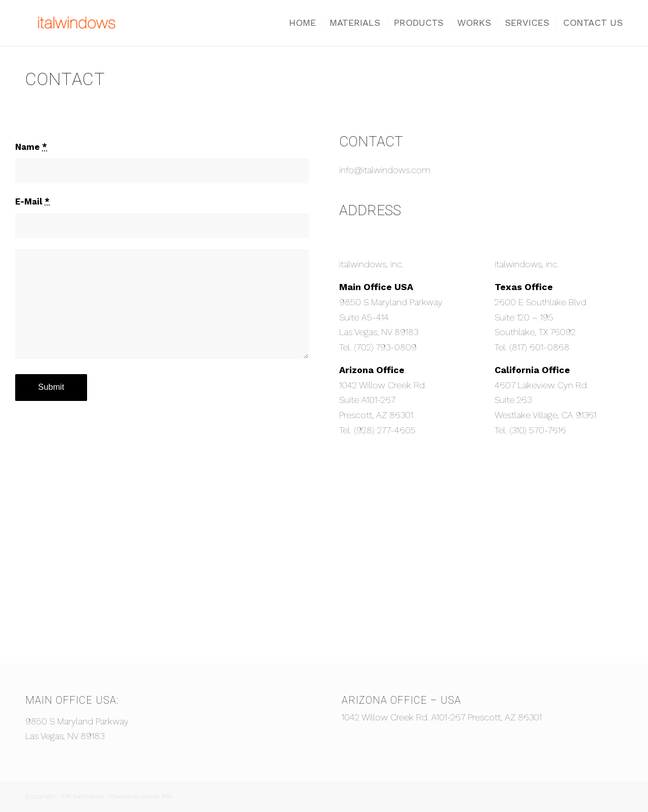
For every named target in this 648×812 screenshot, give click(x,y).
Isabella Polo (157, 797)
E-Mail (32, 202)
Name (31, 147)
